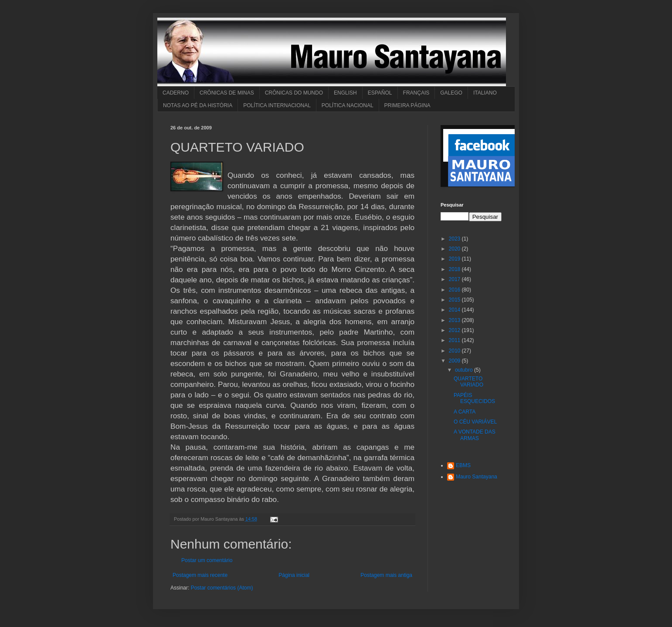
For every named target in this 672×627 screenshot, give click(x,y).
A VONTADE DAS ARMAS (475, 435)
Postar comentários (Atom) (222, 588)
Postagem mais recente (200, 575)
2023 (455, 239)
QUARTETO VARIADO (468, 382)
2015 (455, 300)
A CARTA (465, 412)
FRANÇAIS (416, 93)
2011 (455, 340)
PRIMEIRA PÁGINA (407, 105)
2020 (455, 249)
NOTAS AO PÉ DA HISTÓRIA (198, 105)
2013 (455, 320)
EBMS (463, 465)
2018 (455, 269)
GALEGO (451, 93)
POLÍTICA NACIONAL (348, 105)
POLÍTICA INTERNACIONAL (277, 105)
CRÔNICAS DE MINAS (227, 93)
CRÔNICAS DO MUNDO (294, 93)
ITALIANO (485, 93)
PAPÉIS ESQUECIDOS (474, 398)
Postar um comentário (207, 560)
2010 (455, 351)
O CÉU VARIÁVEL (475, 422)
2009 (455, 361)
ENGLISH (345, 93)
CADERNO (176, 93)
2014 (455, 310)
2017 (455, 279)
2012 (455, 330)
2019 (455, 259)
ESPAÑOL (380, 93)
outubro (465, 370)
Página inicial (294, 575)
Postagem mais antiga (386, 575)
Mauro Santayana (477, 477)
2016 (455, 290)
